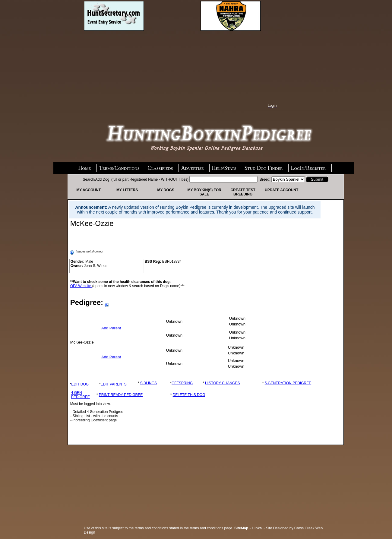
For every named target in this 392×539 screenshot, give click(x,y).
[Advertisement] (125, 70)
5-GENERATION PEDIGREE (288, 383)
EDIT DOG (80, 384)
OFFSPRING (182, 383)
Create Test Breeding (243, 192)
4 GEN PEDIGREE (81, 395)
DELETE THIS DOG (189, 395)
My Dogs (166, 190)
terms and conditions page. (212, 528)
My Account (89, 190)
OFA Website (81, 286)
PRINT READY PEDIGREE (121, 395)
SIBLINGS (149, 383)
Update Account (281, 190)
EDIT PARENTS (114, 384)
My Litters (127, 190)
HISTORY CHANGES (222, 383)
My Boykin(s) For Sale (204, 192)
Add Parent (111, 328)
